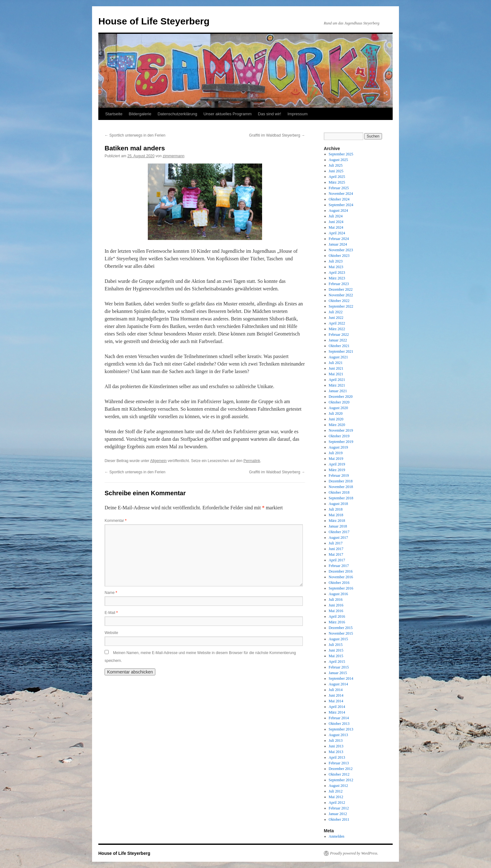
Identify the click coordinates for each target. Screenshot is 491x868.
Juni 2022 (336, 318)
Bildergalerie (140, 114)
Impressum (297, 114)
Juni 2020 (336, 419)
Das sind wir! (270, 114)
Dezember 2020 (341, 397)
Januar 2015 (338, 673)
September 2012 (341, 780)
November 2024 (341, 194)
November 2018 (341, 487)
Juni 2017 (336, 549)
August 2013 (339, 735)
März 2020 (337, 425)
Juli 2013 (336, 741)
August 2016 (339, 594)
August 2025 (339, 160)
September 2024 (341, 205)
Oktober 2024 (339, 199)
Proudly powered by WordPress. (354, 853)
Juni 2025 (336, 171)
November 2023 (341, 250)
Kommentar (116, 521)
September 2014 (341, 678)
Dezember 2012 (341, 769)
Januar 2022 (338, 340)
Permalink (252, 461)
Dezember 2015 (341, 628)
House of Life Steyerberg (154, 21)
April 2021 (337, 380)
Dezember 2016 (341, 571)
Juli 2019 (336, 453)
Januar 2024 (338, 244)
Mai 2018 (336, 515)
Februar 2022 (339, 335)
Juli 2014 (336, 690)
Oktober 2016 (339, 583)
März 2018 (337, 521)
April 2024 (337, 233)
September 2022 (341, 306)
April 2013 (337, 757)
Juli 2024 (336, 216)
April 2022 (337, 323)
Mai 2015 (336, 656)
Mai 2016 (336, 611)
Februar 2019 (339, 476)
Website (111, 633)
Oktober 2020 (339, 402)
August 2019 (339, 447)
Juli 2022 (336, 312)
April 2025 (337, 177)
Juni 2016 (336, 605)
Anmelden (337, 836)
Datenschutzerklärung (177, 114)
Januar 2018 (338, 526)
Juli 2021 (336, 363)
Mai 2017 (336, 554)
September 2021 (341, 351)
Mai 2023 (336, 267)
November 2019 (341, 430)
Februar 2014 (339, 718)
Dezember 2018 (341, 481)
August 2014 (339, 684)
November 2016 (341, 577)
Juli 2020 (336, 413)
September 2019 (341, 442)
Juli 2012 (336, 791)
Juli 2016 (336, 600)
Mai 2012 (336, 797)
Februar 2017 (339, 566)
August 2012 (339, 786)
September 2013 (341, 729)
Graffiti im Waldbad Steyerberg (277, 135)
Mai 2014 (336, 701)
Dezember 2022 (341, 289)
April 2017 (337, 560)
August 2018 (339, 504)
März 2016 (337, 622)
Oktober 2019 (339, 436)
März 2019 (337, 470)
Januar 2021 (338, 391)
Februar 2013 (339, 763)
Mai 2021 (336, 374)
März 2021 (337, 385)
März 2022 (337, 329)
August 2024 (339, 211)
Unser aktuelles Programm (228, 114)
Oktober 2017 (339, 532)
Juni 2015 (336, 650)
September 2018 (341, 498)
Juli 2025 (336, 165)
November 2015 (341, 633)
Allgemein (158, 461)
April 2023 (337, 273)
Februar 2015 (339, 667)
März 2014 (337, 712)
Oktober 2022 (339, 301)
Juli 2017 (336, 543)
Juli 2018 (336, 509)
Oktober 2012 (339, 774)
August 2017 (339, 538)
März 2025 (337, 182)
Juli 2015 (336, 645)
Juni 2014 (336, 695)
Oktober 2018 (339, 492)
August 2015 (339, 639)
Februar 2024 (339, 239)
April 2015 (337, 662)
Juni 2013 (336, 746)
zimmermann (174, 156)
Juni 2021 (336, 368)
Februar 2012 (339, 808)
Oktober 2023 (339, 256)
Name (111, 593)
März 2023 (337, 278)
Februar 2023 (339, 284)
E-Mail (111, 613)
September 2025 (341, 154)
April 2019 (337, 464)
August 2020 (339, 408)
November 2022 (341, 295)
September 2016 (341, 588)
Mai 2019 (336, 459)
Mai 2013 (336, 752)
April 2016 (337, 616)
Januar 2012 (338, 814)
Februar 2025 (339, 188)
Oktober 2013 (339, 724)
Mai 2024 (336, 227)
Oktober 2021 (339, 346)
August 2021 (339, 357)
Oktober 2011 (339, 819)
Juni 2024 (336, 222)
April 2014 (337, 707)
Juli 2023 (336, 261)
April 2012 (337, 803)
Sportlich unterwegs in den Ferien (135, 135)
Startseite (114, 114)
